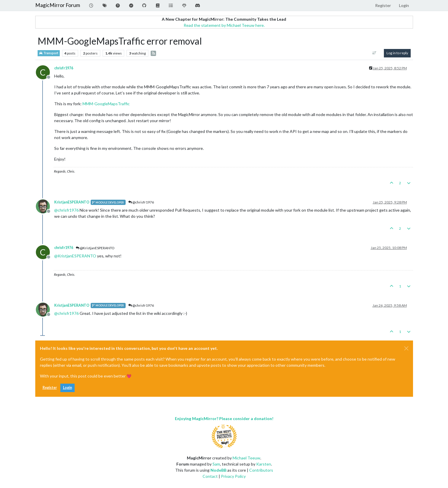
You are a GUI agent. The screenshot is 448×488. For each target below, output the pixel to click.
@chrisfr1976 (141, 202)
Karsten (264, 464)
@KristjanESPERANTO (95, 248)
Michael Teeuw (246, 458)
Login (67, 388)
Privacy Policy (233, 476)
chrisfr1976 (64, 68)
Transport (49, 53)
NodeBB (218, 470)
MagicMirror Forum (58, 5)
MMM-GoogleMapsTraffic (106, 104)
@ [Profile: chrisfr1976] (66, 210)
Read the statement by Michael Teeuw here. (224, 25)
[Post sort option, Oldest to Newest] (374, 53)
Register (50, 388)
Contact (210, 476)
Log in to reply (397, 53)
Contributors (261, 470)
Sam (216, 464)
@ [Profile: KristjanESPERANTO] (75, 256)
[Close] (406, 348)
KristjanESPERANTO (72, 202)
